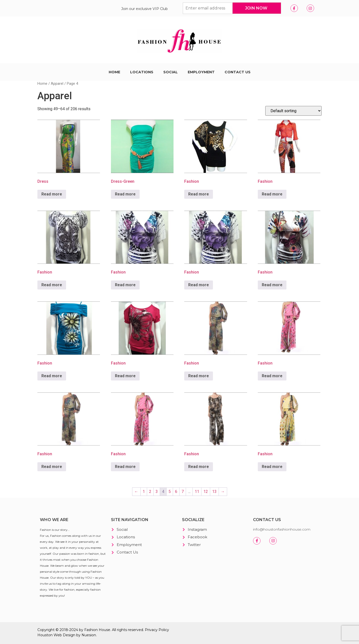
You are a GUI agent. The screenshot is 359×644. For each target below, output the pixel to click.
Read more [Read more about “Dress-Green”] (125, 194)
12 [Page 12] (206, 492)
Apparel (57, 84)
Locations (142, 72)
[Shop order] (293, 111)
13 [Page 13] (214, 492)
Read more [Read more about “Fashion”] (199, 194)
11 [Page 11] (197, 492)
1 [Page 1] (144, 492)
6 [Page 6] (176, 492)
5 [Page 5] (170, 492)
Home (114, 72)
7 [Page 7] (183, 492)
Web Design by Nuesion (75, 635)
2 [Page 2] (150, 492)
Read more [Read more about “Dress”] (52, 194)
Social (171, 72)
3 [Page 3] (157, 492)
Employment (201, 72)
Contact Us (238, 72)
